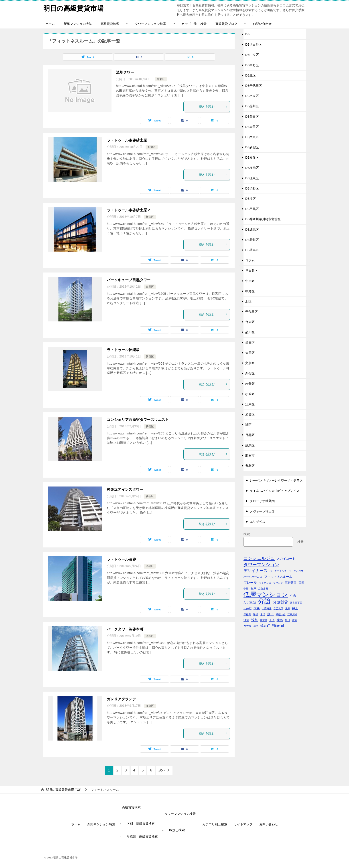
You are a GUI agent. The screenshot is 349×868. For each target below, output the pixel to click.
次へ (162, 770)
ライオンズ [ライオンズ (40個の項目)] (265, 583)
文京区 (250, 363)
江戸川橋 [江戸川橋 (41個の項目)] (292, 614)
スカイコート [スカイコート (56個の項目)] (286, 559)
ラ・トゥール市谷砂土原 (127, 140)
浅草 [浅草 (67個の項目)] (255, 620)
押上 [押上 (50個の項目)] (295, 608)
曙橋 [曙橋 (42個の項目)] (256, 614)
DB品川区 (252, 106)
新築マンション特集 (78, 24)
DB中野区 (252, 65)
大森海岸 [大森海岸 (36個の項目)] (267, 608)
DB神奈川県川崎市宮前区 (263, 219)
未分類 (250, 384)
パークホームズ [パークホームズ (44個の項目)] (253, 577)
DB (247, 34)
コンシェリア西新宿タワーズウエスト (138, 420)
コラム (250, 260)
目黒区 (150, 287)
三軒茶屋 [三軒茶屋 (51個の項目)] (291, 583)
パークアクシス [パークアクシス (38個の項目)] (278, 571)
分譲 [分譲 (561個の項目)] (264, 601)
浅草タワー (125, 72)
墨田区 (250, 343)
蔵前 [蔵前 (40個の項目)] (294, 620)
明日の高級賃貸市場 (73, 8)
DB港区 (251, 199)
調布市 (250, 456)
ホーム (50, 24)
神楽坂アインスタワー (125, 490)
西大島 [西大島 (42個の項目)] (248, 626)
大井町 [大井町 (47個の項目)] (248, 608)
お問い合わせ (262, 24)
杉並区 (250, 394)
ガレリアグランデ (121, 699)
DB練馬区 (252, 230)
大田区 (250, 353)
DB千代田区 (254, 86)
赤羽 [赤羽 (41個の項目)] (256, 626)
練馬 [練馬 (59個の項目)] (280, 620)
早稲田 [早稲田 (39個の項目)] (247, 614)
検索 (247, 534)
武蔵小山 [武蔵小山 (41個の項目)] (281, 614)
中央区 (250, 281)
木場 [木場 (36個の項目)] (263, 614)
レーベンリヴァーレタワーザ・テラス (276, 480)
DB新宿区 (252, 147)
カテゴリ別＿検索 (194, 24)
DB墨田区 (252, 117)
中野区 (250, 291)
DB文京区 (252, 137)
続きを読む (213, 107)
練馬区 (250, 445)
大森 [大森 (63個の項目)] (257, 608)
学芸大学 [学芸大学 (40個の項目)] (278, 608)
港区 (248, 425)
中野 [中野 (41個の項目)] (246, 589)
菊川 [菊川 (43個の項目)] (287, 620)
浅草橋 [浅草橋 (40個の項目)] (264, 620)
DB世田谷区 (254, 44)
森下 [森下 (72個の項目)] (270, 614)
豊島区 (250, 466)
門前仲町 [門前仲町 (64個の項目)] (278, 626)
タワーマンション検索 (150, 24)
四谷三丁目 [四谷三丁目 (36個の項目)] (296, 603)
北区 (248, 301)
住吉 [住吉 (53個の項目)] (293, 596)
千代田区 (252, 312)
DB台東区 (252, 96)
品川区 (250, 332)
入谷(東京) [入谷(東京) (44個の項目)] (250, 603)
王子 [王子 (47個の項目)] (272, 620)
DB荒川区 (252, 240)
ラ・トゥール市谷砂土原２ (129, 210)
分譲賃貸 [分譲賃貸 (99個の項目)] (280, 602)
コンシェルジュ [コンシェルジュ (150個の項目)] (259, 558)
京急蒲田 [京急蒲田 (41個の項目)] (263, 589)
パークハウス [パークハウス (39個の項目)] (296, 571)
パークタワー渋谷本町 (125, 629)
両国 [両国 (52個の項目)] (301, 583)
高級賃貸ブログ (226, 24)
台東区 (161, 79)
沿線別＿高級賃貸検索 (142, 836)
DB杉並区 (252, 157)
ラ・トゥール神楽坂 (123, 350)
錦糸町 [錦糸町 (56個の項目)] (265, 626)
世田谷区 (252, 270)
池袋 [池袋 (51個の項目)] (246, 620)
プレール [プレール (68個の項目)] (250, 582)
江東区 (150, 706)
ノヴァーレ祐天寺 (262, 511)
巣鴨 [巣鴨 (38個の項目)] (288, 608)
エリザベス (258, 522)
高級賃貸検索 (110, 24)
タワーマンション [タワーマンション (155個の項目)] (261, 564)
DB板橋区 (252, 168)
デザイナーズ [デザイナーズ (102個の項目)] (256, 571)
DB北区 (251, 75)
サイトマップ (243, 824)
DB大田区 (252, 127)
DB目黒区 (252, 209)
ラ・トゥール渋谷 (121, 559)
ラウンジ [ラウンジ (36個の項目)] (278, 583)
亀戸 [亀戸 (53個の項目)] (253, 588)
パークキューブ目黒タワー (129, 280)
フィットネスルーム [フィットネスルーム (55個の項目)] (278, 577)
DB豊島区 (252, 250)
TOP (64, 790)
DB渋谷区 (252, 188)
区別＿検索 (177, 830)
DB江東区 (252, 178)
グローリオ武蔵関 (262, 501)
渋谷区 (150, 566)
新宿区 (152, 147)
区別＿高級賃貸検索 (141, 824)
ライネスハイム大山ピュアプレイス (275, 491)
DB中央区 (252, 55)
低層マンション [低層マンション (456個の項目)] (266, 594)
